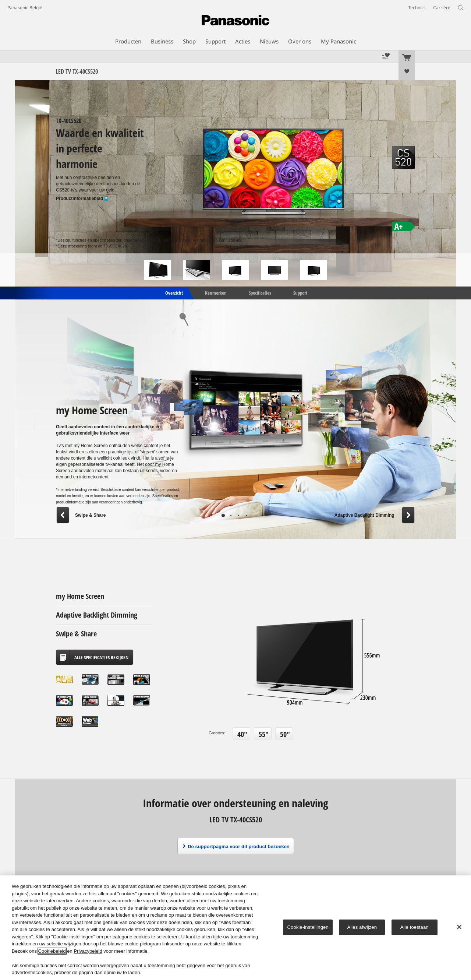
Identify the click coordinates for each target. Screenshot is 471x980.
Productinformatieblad (82, 199)
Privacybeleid (88, 951)
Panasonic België (25, 8)
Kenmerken (216, 292)
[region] (235, 928)
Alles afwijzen (362, 927)
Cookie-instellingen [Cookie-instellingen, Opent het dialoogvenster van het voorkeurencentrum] (308, 927)
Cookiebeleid (52, 951)
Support (300, 292)
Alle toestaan (415, 927)
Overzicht (173, 292)
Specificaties (260, 292)
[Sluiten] (459, 927)
